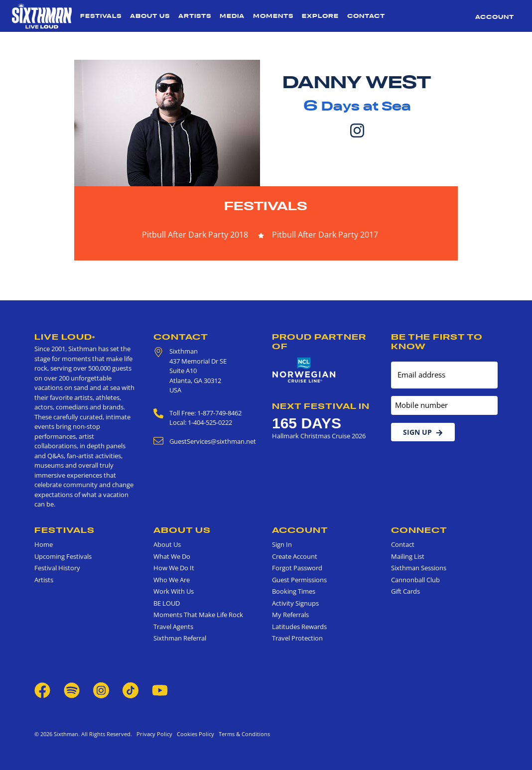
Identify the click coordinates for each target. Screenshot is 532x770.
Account (495, 17)
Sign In (282, 544)
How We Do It (174, 568)
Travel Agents (173, 627)
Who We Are (172, 580)
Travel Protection (297, 638)
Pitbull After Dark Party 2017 (325, 235)
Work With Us (174, 591)
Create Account (295, 556)
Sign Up (423, 432)
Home (44, 544)
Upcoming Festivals (63, 556)
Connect (419, 530)
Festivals (101, 16)
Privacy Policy (154, 734)
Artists (195, 16)
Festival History (57, 568)
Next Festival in (321, 406)
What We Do (172, 556)
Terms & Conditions (243, 734)
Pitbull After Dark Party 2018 (195, 235)
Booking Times (294, 591)
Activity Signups (295, 603)
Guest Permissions (299, 580)
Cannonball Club (415, 580)
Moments (273, 16)
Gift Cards (405, 591)
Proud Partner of (319, 341)
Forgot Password (297, 568)
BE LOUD (167, 603)
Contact (366, 16)
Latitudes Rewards (299, 627)
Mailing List (408, 556)
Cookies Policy (194, 734)
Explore (320, 16)
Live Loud (65, 337)
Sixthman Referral (180, 638)
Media (232, 16)
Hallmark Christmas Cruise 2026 (319, 436)
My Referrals (290, 615)
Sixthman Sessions (419, 568)
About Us (150, 16)
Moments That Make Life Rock (198, 615)
